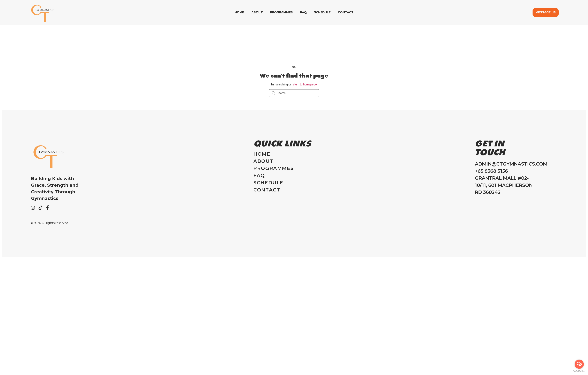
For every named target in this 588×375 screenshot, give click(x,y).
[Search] (273, 94)
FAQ (303, 12)
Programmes (281, 12)
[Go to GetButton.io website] (579, 371)
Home (239, 12)
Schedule (322, 12)
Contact (346, 12)
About (257, 12)
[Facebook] (47, 208)
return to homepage (304, 84)
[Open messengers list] (579, 364)
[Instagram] (33, 208)
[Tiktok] (40, 208)
